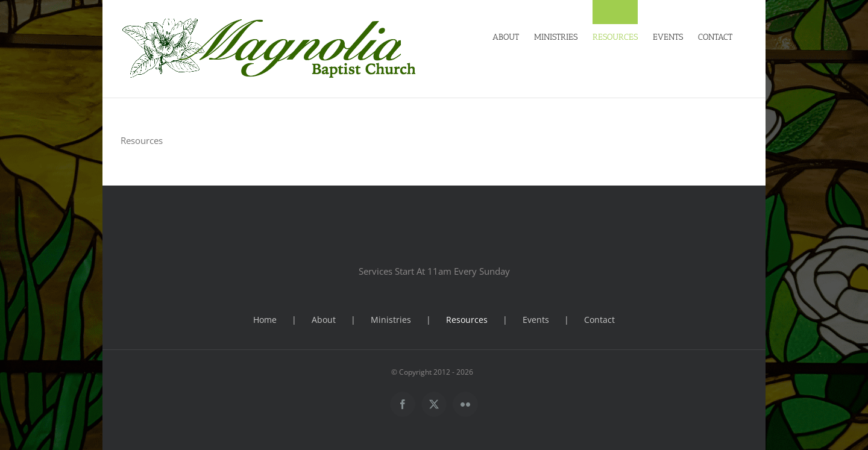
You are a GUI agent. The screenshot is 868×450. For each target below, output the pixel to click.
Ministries (391, 320)
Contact (599, 320)
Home (265, 320)
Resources (467, 320)
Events (536, 320)
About (324, 320)
